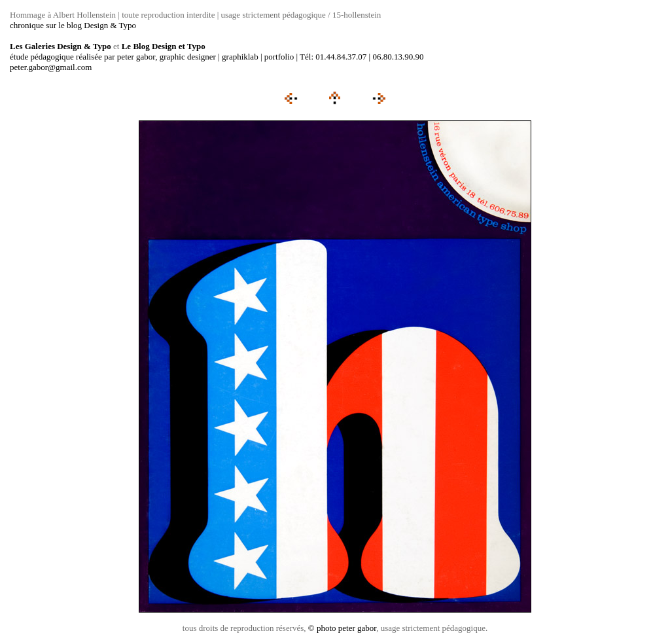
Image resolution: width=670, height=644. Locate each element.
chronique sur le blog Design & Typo (73, 25)
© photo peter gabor (342, 628)
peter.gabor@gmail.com (51, 67)
